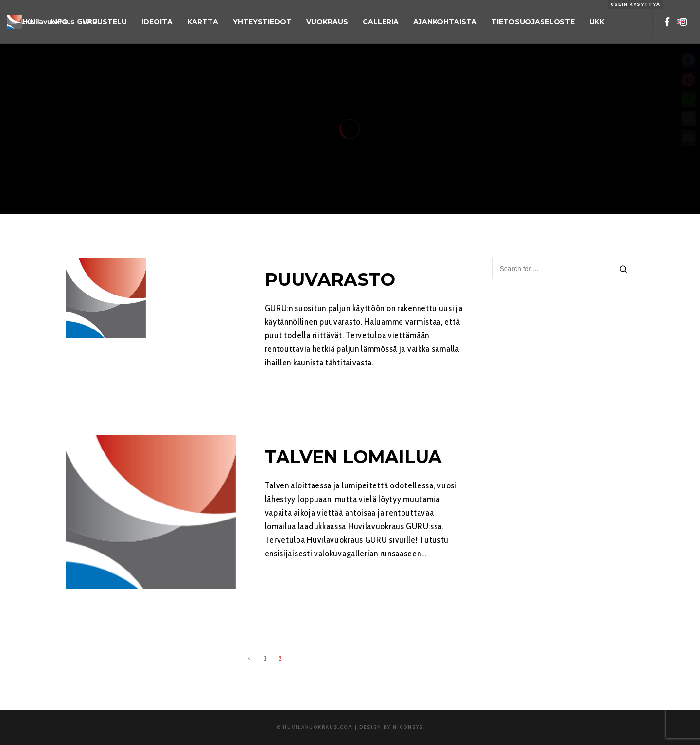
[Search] (623, 269)
